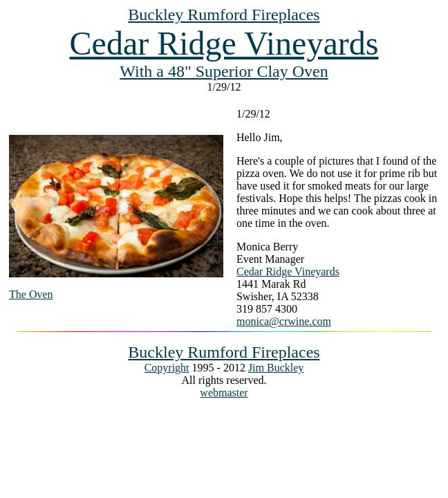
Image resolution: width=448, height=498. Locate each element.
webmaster (224, 393)
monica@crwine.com (284, 321)
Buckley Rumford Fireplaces (224, 15)
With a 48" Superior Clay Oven (224, 71)
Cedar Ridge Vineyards (224, 43)
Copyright (167, 368)
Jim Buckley (276, 368)
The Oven (31, 294)
